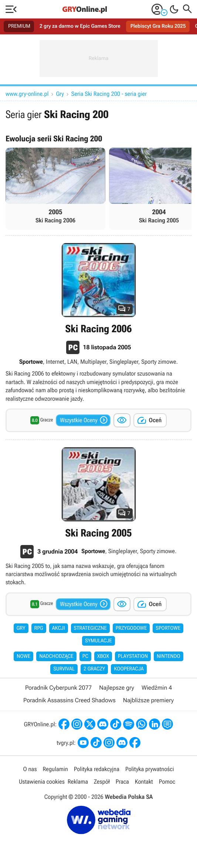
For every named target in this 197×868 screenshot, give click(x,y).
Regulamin (55, 769)
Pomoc (167, 782)
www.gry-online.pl (27, 94)
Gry (60, 94)
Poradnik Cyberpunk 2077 (58, 688)
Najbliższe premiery (148, 700)
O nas (30, 769)
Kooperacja (129, 669)
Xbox (103, 656)
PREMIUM (19, 26)
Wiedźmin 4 (157, 688)
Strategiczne (90, 628)
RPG (39, 628)
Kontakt (144, 782)
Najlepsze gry (117, 688)
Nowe (23, 656)
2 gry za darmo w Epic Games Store (80, 26)
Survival (64, 669)
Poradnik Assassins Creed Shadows (69, 700)
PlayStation (133, 656)
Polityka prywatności (150, 769)
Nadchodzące (56, 656)
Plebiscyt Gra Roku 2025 (158, 26)
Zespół (102, 782)
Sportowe (168, 628)
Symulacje (98, 641)
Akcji (59, 628)
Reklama (78, 782)
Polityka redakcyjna (97, 769)
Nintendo (169, 656)
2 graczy (94, 669)
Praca (122, 782)
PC (85, 656)
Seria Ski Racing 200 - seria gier (109, 94)
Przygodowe (131, 628)
